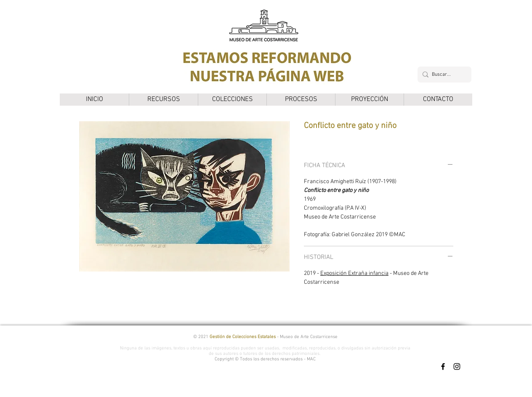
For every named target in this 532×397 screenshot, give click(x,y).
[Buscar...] (443, 75)
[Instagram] (457, 366)
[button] (163, 100)
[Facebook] (443, 366)
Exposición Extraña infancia (354, 273)
